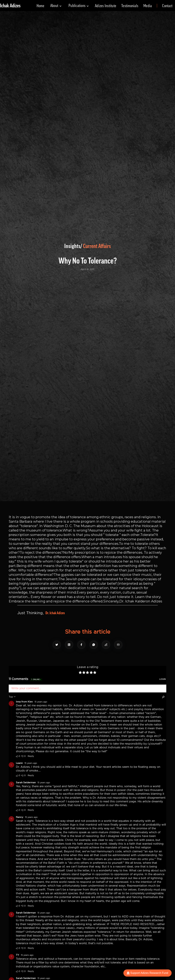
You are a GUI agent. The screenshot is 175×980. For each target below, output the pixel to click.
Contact (167, 6)
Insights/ (73, 246)
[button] (56, 6)
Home (40, 6)
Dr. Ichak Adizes (55, 613)
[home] (10, 6)
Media (148, 6)
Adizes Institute (106, 6)
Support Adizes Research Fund (147, 973)
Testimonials (130, 6)
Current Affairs (97, 246)
